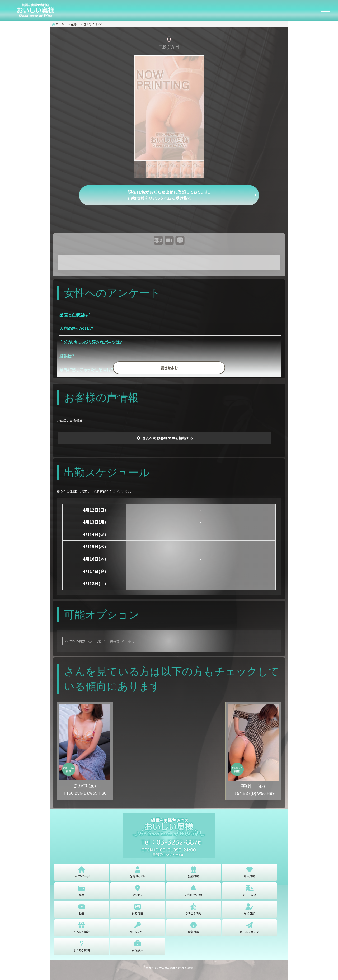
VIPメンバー (138, 934)
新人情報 (250, 874)
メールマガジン (249, 934)
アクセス (138, 894)
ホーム (58, 24)
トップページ (82, 874)
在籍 (74, 24)
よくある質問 (82, 953)
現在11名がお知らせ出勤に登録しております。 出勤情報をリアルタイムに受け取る (169, 196)
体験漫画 (138, 914)
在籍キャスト (138, 874)
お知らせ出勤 (194, 894)
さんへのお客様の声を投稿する (168, 440)
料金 (82, 894)
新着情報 (194, 934)
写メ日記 (250, 914)
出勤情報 (194, 874)
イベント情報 (82, 934)
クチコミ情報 (193, 914)
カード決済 (250, 894)
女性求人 (138, 953)
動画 (82, 914)
